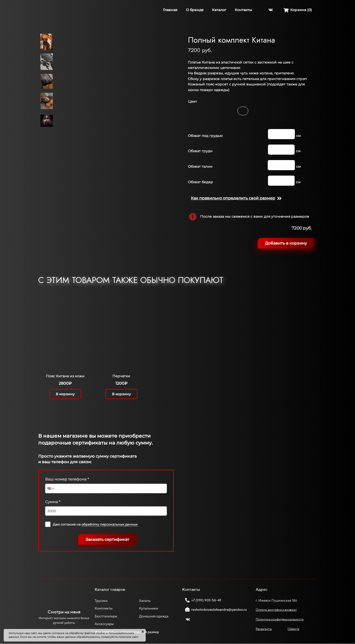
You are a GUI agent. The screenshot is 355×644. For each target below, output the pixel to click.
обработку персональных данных (109, 524)
